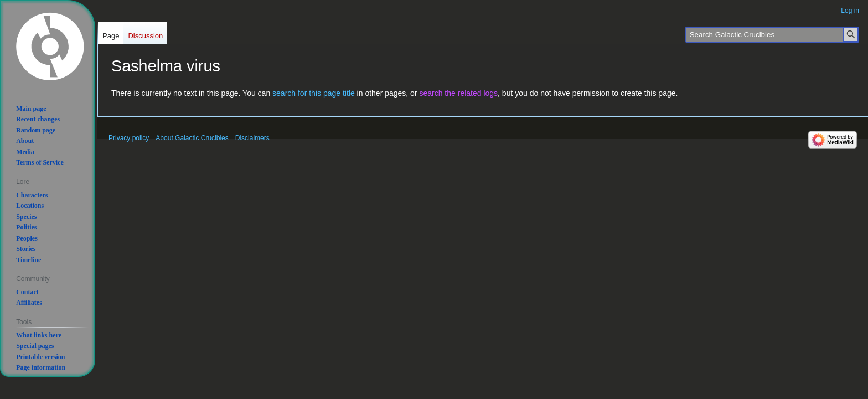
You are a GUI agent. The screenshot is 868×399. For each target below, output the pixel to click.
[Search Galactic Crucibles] (772, 35)
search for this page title (314, 93)
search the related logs (458, 93)
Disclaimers (252, 138)
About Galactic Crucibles (192, 138)
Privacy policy (129, 138)
